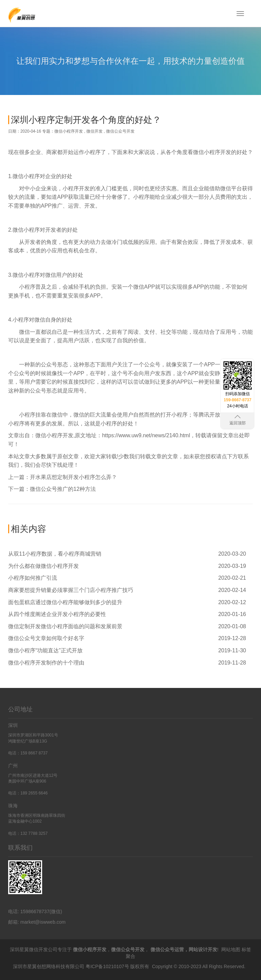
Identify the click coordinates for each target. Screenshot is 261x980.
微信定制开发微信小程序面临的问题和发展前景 (65, 626)
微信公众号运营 (167, 949)
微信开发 (94, 131)
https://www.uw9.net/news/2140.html (146, 435)
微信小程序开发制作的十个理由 (46, 663)
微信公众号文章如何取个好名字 (46, 638)
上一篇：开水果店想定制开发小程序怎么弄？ (63, 477)
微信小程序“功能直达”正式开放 (45, 650)
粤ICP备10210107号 (107, 966)
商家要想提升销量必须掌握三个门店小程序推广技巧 (71, 590)
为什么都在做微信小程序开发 (43, 566)
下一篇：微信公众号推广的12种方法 (52, 489)
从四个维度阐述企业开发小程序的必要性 (57, 614)
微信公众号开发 (120, 131)
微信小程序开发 (69, 131)
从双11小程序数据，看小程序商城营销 (55, 554)
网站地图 (231, 949)
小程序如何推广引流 (33, 578)
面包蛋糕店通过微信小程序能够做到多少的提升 (65, 602)
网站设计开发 (203, 949)
